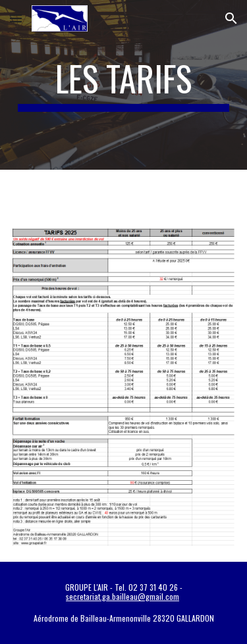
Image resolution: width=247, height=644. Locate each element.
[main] (124, 85)
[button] (16, 18)
